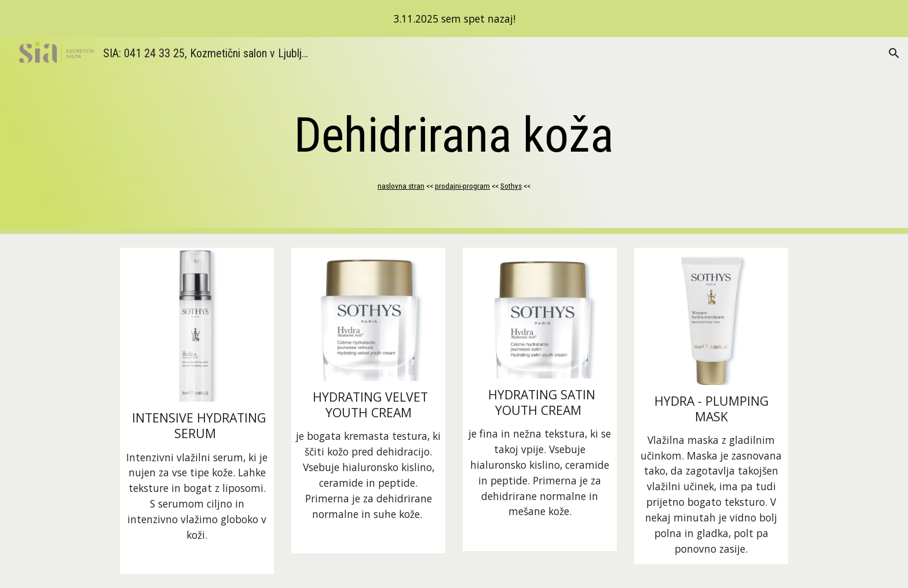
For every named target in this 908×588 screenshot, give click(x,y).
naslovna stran (401, 186)
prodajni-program (462, 186)
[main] (454, 135)
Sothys (511, 186)
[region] (454, 19)
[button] (894, 53)
